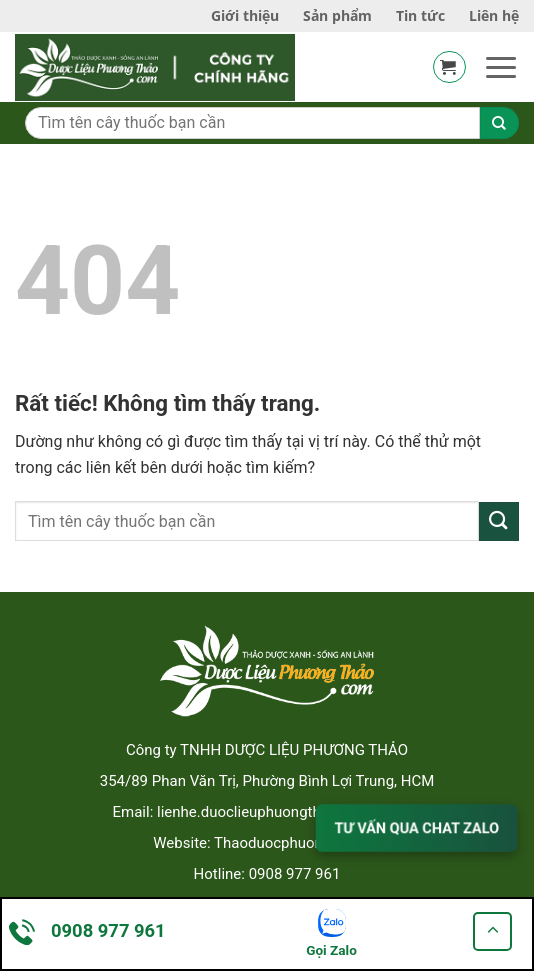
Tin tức (420, 15)
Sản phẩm (337, 15)
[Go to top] (492, 931)
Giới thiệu (245, 15)
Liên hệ (494, 15)
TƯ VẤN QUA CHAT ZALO (416, 827)
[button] (449, 67)
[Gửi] (499, 521)
